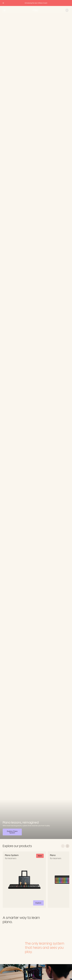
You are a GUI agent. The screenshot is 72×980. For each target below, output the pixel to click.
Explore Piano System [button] (14, 832)
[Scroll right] (67, 846)
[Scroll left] (63, 846)
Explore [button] (40, 903)
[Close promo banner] (3, 3)
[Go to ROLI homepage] (35, 10)
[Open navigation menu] (4, 10)
